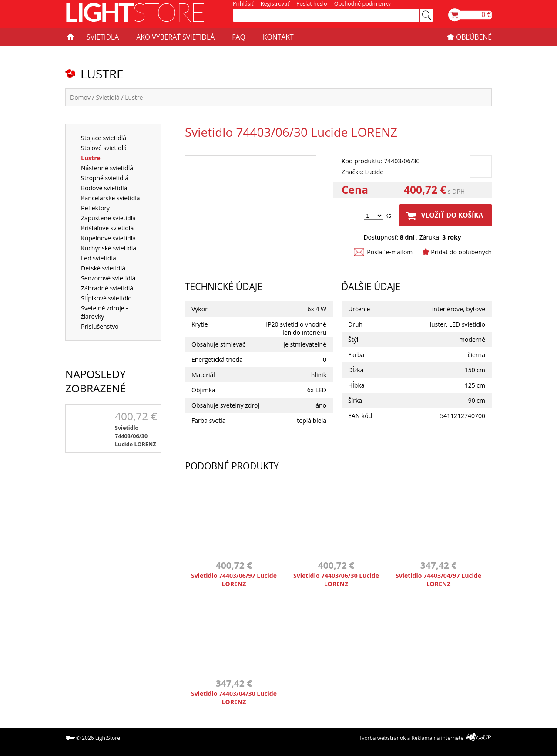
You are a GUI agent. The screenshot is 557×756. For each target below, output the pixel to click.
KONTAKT (278, 37)
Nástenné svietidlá (107, 168)
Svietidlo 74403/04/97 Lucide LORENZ (438, 580)
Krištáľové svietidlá (107, 228)
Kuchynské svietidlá (109, 248)
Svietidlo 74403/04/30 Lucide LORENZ (234, 698)
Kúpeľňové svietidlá (108, 238)
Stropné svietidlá (105, 178)
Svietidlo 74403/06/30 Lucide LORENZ (135, 436)
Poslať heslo (312, 4)
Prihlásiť (243, 4)
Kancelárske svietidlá (111, 198)
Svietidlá (107, 97)
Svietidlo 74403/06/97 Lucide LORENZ (234, 580)
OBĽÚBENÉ (474, 37)
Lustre (134, 97)
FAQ (238, 37)
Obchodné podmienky (362, 4)
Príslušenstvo (100, 326)
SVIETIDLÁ (103, 37)
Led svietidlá (99, 258)
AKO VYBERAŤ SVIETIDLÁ (175, 37)
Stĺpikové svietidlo (106, 298)
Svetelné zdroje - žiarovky (104, 312)
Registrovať (275, 4)
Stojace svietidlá (104, 138)
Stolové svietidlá (104, 148)
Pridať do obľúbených (461, 252)
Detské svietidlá (103, 268)
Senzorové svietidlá (108, 278)
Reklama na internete (437, 738)
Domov (80, 97)
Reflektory (95, 208)
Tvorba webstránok (383, 738)
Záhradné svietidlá (107, 288)
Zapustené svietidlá (108, 218)
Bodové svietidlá (104, 188)
